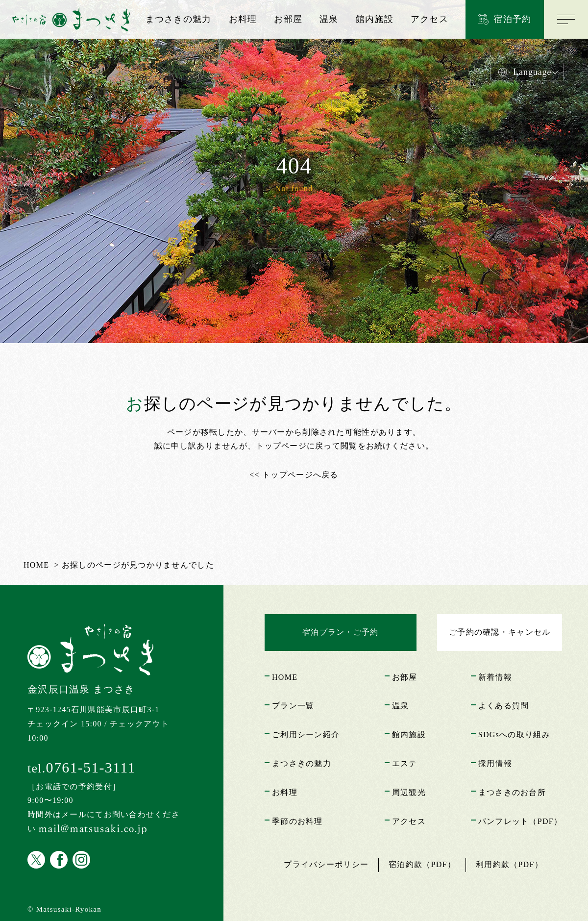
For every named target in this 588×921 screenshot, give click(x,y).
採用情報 (495, 763)
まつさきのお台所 (512, 792)
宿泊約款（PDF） (422, 864)
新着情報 (495, 677)
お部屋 (288, 19)
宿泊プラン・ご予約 (341, 632)
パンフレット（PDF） (520, 821)
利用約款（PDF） (509, 864)
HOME (285, 677)
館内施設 (375, 19)
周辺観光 (409, 792)
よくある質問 (504, 706)
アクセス (429, 19)
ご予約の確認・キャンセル (500, 632)
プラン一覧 (293, 706)
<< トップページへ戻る (294, 475)
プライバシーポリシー (326, 864)
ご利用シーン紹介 (306, 734)
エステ (405, 763)
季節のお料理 (297, 821)
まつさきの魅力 (179, 19)
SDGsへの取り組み (514, 734)
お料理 (243, 19)
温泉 (329, 19)
